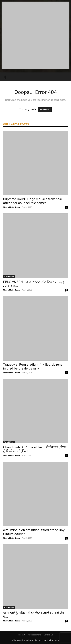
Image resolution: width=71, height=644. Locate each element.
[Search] (67, 77)
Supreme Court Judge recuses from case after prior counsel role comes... (33, 201)
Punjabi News (9, 277)
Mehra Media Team (11, 207)
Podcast (22, 635)
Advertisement (34, 635)
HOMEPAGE (45, 110)
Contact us (48, 635)
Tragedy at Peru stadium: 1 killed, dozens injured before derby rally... (33, 366)
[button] (5, 77)
